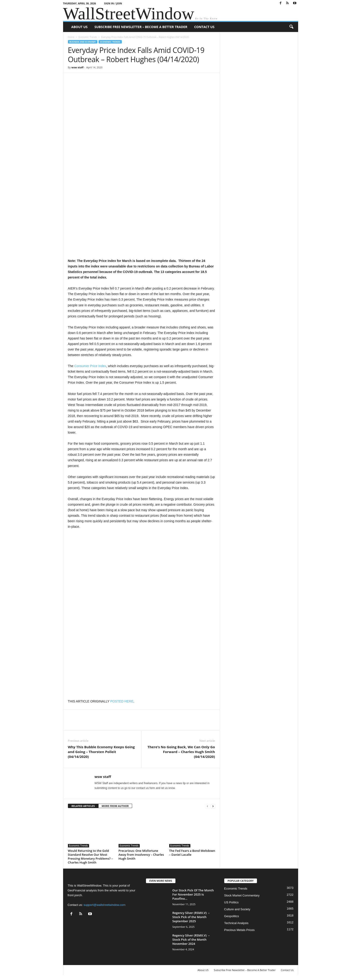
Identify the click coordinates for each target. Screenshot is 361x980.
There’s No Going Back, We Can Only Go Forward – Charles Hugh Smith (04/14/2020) (181, 752)
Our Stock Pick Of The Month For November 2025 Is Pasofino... (193, 894)
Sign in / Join (113, 3)
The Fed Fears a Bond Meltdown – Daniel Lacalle (192, 853)
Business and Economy (83, 42)
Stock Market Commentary (242, 895)
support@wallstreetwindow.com (105, 905)
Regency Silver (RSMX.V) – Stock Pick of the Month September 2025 (191, 917)
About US (80, 27)
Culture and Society (237, 909)
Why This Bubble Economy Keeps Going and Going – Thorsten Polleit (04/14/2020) (101, 752)
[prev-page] (207, 806)
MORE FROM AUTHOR (115, 806)
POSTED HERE (122, 701)
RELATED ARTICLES (83, 806)
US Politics (231, 902)
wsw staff (77, 67)
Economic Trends (88, 37)
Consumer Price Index (90, 366)
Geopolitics (232, 916)
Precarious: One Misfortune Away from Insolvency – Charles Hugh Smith (141, 855)
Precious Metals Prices (239, 930)
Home (71, 37)
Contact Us (204, 27)
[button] (291, 27)
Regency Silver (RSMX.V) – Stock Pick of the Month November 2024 (191, 939)
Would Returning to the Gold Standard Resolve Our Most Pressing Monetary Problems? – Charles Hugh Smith (90, 857)
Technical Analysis (236, 923)
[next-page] (213, 806)
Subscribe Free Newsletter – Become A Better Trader (141, 27)
